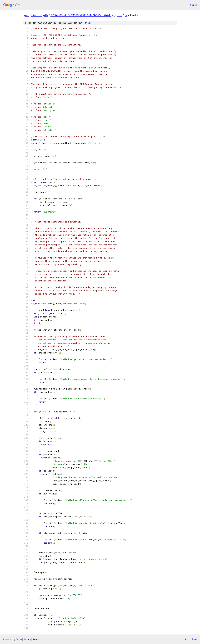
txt (187, 639)
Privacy (27, 639)
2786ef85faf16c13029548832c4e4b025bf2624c (81, 15)
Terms (36, 639)
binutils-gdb (40, 15)
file (87, 23)
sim (120, 15)
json (194, 639)
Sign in (194, 5)
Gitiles (19, 639)
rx (126, 15)
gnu (26, 15)
